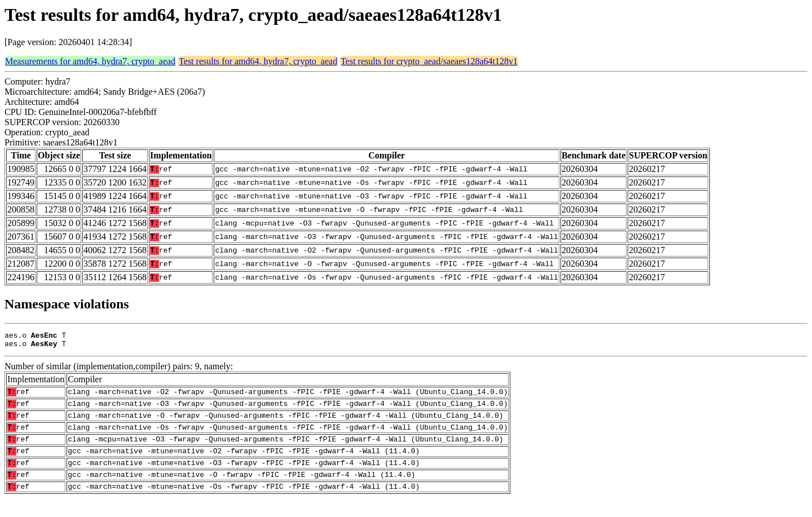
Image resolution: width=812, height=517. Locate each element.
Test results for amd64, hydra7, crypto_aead (258, 61)
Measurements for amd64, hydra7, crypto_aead (90, 61)
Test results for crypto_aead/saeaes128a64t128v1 (429, 61)
